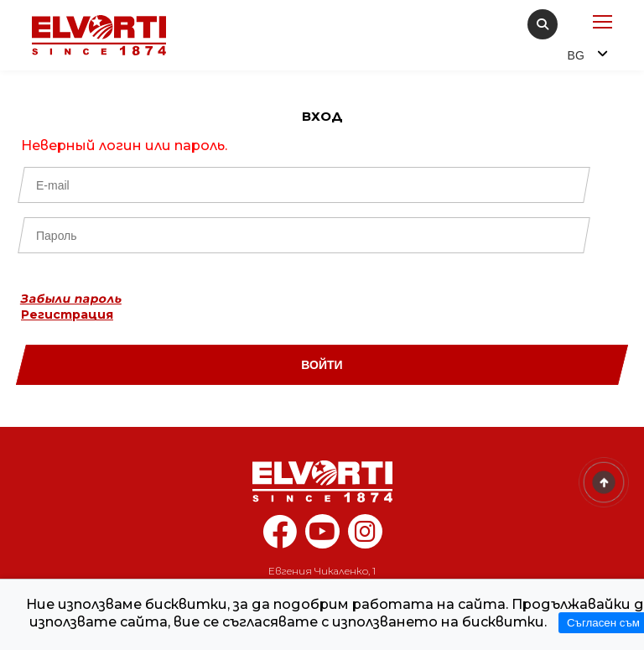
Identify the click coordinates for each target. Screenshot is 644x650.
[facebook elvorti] (280, 541)
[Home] (322, 481)
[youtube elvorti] (322, 531)
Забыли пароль (71, 299)
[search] (543, 24)
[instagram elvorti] (365, 531)
